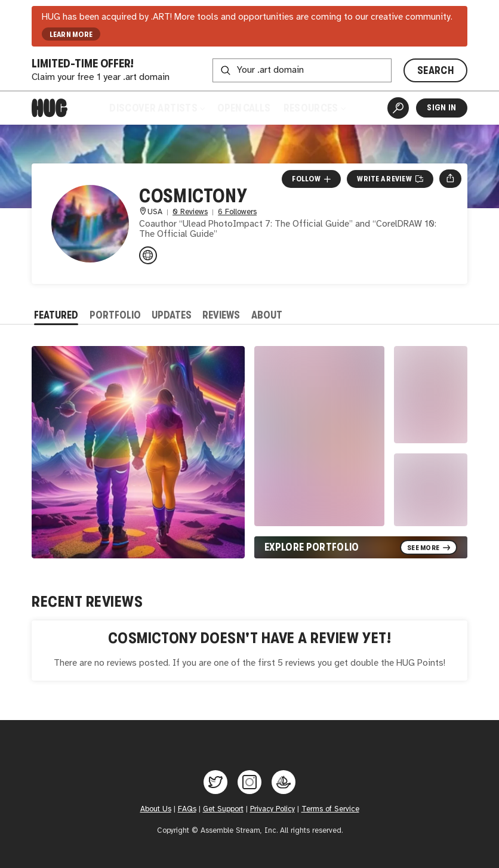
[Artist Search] (398, 108)
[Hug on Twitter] (215, 782)
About (267, 315)
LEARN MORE (71, 34)
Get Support (223, 809)
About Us (156, 809)
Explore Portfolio (312, 547)
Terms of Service (330, 809)
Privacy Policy (272, 809)
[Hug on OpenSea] (284, 782)
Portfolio (115, 315)
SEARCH (435, 70)
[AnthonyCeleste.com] (148, 255)
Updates (172, 315)
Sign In (441, 108)
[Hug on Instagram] (249, 782)
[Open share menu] (450, 179)
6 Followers (237, 212)
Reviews (221, 315)
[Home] (50, 108)
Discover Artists (157, 108)
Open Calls (244, 108)
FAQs (187, 809)
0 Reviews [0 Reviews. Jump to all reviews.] (190, 212)
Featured (56, 315)
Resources (315, 108)
